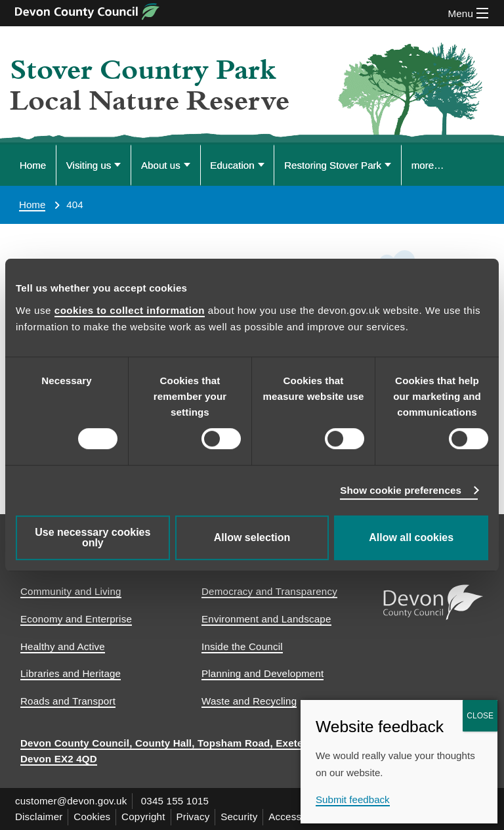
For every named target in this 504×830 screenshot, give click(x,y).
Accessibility (297, 817)
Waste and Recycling (249, 701)
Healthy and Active (63, 646)
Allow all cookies (411, 537)
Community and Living (71, 591)
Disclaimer (39, 817)
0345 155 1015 (175, 801)
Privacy (193, 817)
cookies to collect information (130, 310)
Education (232, 165)
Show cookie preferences (401, 490)
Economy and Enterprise (76, 619)
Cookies (93, 817)
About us (161, 165)
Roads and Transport (68, 701)
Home (33, 165)
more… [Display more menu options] (428, 165)
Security (240, 817)
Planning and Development (262, 673)
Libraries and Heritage (71, 673)
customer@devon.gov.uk (71, 801)
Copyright (144, 817)
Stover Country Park (143, 70)
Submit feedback (353, 799)
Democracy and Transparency (269, 591)
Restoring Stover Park (333, 165)
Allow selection (252, 537)
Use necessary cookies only (93, 537)
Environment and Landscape (266, 619)
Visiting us (89, 165)
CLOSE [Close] (480, 716)
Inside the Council (242, 646)
